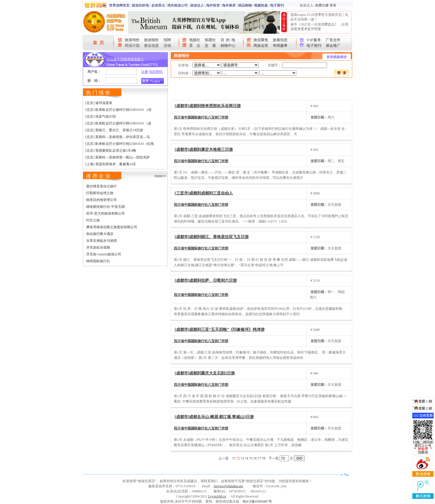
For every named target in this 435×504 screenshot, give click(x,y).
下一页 (274, 458)
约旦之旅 (93, 220)
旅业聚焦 (261, 40)
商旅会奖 (261, 45)
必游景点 (158, 5)
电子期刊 (277, 5)
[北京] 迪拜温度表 (99, 103)
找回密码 (156, 72)
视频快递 (261, 5)
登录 (333, 5)
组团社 (210, 40)
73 (242, 458)
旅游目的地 (140, 5)
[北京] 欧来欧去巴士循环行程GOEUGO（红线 (120, 144)
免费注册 (322, 5)
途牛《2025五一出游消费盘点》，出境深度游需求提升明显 (319, 27)
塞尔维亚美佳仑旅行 (102, 186)
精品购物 (245, 5)
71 (234, 458)
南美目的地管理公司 (102, 200)
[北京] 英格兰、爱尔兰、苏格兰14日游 (114, 130)
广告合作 (333, 40)
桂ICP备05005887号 (257, 501)
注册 (145, 72)
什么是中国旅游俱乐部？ (125, 59)
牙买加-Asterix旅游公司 (104, 254)
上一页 (223, 458)
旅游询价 (132, 40)
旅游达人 (197, 5)
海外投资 (213, 5)
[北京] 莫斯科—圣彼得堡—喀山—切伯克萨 (118, 157)
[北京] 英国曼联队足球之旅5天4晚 (111, 151)
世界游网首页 (119, 5)
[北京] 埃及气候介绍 (101, 117)
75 (251, 458)
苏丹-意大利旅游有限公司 (105, 213)
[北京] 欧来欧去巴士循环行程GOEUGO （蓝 (118, 123)
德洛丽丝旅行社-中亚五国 (105, 207)
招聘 (167, 40)
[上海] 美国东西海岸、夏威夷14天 (111, 164)
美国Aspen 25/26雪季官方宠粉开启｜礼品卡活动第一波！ (319, 17)
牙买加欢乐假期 (98, 247)
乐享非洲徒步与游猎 (102, 241)
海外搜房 (229, 5)
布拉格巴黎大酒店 (100, 234)
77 (259, 458)
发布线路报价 (337, 57)
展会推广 (333, 45)
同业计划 (132, 45)
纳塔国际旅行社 (98, 261)
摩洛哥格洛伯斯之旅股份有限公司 (112, 227)
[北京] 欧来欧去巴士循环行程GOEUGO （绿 (118, 110)
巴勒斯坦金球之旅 (100, 193)
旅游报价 (151, 40)
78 (263, 458)
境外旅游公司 (178, 5)
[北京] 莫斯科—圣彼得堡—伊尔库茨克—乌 (118, 137)
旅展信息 (280, 40)
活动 (167, 45)
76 (255, 458)
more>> (160, 176)
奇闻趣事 (280, 45)
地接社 (195, 40)
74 (246, 458)
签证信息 (151, 45)
